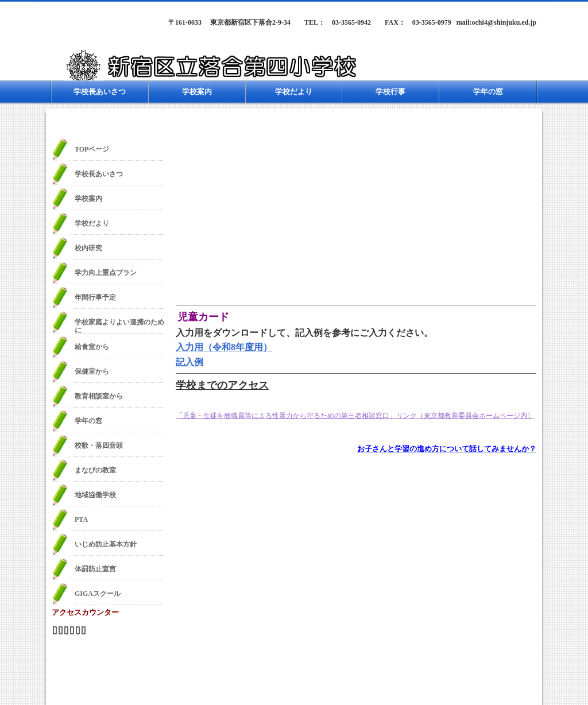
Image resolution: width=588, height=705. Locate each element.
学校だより (294, 92)
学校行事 (390, 92)
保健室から (92, 371)
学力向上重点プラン (106, 273)
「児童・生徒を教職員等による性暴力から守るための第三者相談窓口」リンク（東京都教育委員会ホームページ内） (355, 416)
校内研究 (88, 248)
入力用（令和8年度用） (224, 347)
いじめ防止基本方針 (106, 544)
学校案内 (197, 92)
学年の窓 (488, 92)
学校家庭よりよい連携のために (119, 326)
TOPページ (92, 149)
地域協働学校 (95, 495)
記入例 (189, 362)
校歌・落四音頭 (99, 446)
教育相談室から (99, 396)
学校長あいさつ (100, 92)
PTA (81, 520)
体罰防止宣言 (95, 569)
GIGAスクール (98, 594)
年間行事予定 (95, 297)
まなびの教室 (95, 470)
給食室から (92, 347)
